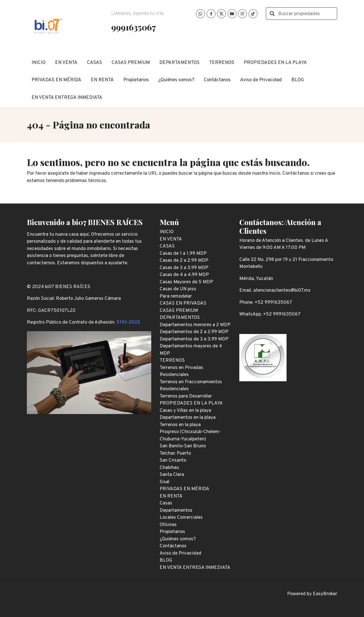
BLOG (298, 80)
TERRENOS (222, 63)
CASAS (94, 63)
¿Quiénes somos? (176, 80)
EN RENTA (102, 80)
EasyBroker (325, 594)
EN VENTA (66, 63)
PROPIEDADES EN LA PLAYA (275, 63)
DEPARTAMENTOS (179, 63)
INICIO (39, 63)
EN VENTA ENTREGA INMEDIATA (67, 98)
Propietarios (136, 80)
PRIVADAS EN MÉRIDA (56, 80)
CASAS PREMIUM (131, 63)
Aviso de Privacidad (261, 80)
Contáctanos (217, 80)
